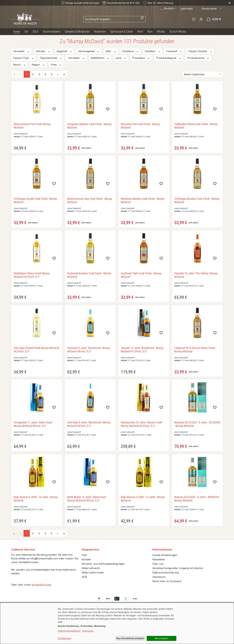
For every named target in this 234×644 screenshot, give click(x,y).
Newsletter (159, 559)
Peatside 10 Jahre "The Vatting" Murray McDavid (196, 275)
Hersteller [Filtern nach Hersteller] (22, 51)
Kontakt (86, 559)
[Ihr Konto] (201, 19)
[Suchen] (142, 19)
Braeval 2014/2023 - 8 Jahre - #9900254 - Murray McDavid (197, 499)
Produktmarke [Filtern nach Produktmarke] (198, 58)
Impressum (159, 577)
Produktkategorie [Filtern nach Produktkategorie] (169, 58)
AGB (84, 577)
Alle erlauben (161, 638)
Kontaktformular (41, 585)
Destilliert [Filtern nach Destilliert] (153, 51)
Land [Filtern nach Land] (121, 58)
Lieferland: (187, 9)
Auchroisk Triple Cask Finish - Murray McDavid (141, 275)
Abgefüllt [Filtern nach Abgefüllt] (64, 51)
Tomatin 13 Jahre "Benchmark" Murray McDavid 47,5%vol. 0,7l (142, 350)
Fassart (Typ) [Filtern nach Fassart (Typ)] (24, 58)
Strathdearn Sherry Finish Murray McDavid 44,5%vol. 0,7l (32, 275)
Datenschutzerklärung (166, 572)
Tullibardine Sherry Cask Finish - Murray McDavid (196, 126)
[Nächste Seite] (58, 74)
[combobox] (111, 19)
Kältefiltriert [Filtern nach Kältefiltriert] (100, 58)
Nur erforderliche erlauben (130, 638)
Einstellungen (65, 638)
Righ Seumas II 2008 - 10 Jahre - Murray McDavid (36, 499)
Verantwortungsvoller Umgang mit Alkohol (178, 568)
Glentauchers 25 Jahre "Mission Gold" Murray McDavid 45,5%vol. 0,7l (142, 424)
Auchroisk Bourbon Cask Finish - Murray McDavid (89, 275)
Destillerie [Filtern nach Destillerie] (130, 51)
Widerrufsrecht (91, 568)
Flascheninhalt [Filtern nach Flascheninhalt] (51, 58)
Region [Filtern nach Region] (38, 65)
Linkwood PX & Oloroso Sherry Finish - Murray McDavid (195, 350)
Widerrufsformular (93, 572)
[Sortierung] (203, 74)
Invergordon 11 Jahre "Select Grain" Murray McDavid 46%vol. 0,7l (33, 424)
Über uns (158, 564)
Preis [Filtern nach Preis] (56, 65)
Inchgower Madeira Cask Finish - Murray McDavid (89, 126)
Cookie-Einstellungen (165, 555)
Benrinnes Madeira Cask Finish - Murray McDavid (143, 200)
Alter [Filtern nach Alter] (111, 51)
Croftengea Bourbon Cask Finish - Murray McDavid (197, 200)
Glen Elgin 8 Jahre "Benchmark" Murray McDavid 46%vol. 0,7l (89, 424)
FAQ (84, 555)
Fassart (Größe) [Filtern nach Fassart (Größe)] (200, 51)
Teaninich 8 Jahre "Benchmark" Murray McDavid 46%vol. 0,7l (89, 350)
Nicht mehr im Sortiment (167, 581)
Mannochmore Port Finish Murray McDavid (32, 126)
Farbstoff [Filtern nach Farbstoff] (174, 51)
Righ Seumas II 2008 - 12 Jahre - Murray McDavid (143, 499)
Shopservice (90, 550)
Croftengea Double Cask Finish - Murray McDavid (35, 200)
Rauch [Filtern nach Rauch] (19, 65)
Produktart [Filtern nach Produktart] (141, 58)
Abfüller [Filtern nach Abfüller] (43, 51)
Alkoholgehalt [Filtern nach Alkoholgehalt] (89, 51)
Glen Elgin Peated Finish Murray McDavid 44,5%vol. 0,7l (36, 350)
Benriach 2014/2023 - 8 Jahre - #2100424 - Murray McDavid (197, 424)
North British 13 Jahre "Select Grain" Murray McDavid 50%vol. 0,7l (87, 499)
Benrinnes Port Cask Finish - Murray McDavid (140, 126)
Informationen (162, 550)
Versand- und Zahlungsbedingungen (103, 564)
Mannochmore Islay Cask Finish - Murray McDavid (90, 200)
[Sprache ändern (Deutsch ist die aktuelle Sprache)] (168, 8)
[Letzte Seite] (64, 74)
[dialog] (117, 623)
